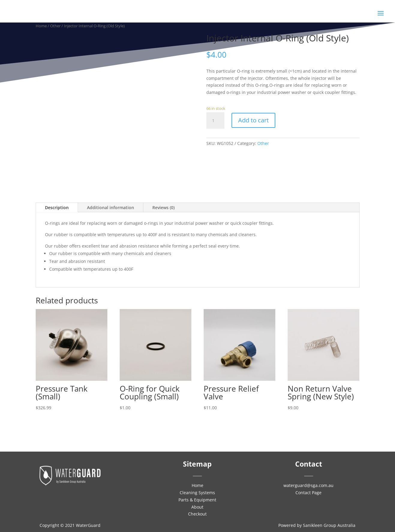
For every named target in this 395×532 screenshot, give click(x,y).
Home (197, 485)
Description (57, 207)
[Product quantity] (215, 121)
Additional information (111, 207)
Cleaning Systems (197, 493)
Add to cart (253, 120)
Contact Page (308, 493)
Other (263, 143)
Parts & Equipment (197, 500)
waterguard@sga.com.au (308, 485)
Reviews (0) (163, 207)
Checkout (197, 514)
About (197, 507)
